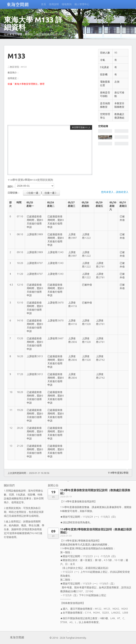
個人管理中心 (82, 4)
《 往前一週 (32, 193)
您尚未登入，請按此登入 (115, 192)
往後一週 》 (51, 193)
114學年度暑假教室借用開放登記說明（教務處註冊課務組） (95, 492)
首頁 (44, 4)
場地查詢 (67, 4)
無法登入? (44, 13)
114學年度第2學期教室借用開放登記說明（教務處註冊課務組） (96, 531)
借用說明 (54, 4)
